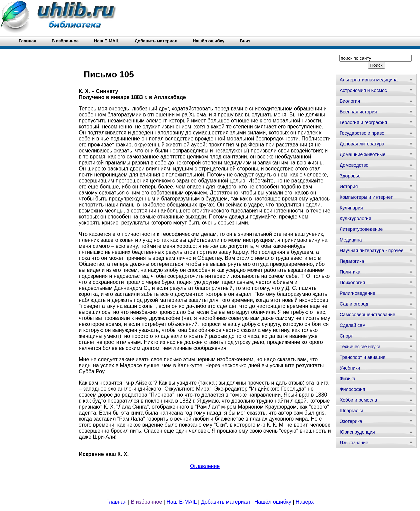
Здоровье (350, 176)
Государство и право (362, 133)
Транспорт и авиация (362, 357)
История (349, 186)
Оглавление (205, 466)
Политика (350, 272)
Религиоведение (357, 293)
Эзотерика (351, 421)
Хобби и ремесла (358, 400)
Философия (352, 389)
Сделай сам (353, 325)
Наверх (305, 502)
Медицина (351, 240)
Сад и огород (354, 304)
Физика (347, 379)
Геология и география (363, 122)
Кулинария (351, 208)
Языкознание (354, 443)
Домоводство (354, 165)
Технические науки (360, 347)
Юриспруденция (357, 432)
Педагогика (352, 261)
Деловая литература (362, 144)
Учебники (350, 368)
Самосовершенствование (367, 315)
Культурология (355, 218)
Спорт (346, 336)
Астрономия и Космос (363, 90)
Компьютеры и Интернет (366, 197)
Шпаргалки (351, 411)
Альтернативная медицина (369, 80)
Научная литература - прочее (371, 250)
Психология (352, 283)
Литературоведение (361, 229)
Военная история (358, 112)
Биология (350, 101)
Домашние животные (362, 154)
